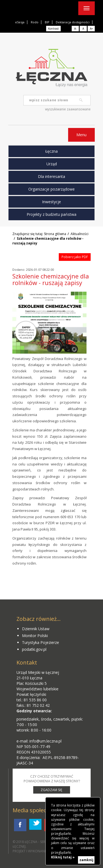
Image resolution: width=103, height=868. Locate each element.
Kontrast (53, 29)
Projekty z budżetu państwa (51, 214)
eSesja (20, 22)
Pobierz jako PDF (75, 257)
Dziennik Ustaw (36, 629)
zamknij (86, 860)
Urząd (52, 164)
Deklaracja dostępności (73, 22)
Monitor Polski (35, 636)
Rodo (35, 22)
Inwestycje (51, 202)
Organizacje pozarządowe (51, 189)
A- (75, 29)
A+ (91, 29)
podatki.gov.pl (34, 649)
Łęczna (51, 151)
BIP (47, 22)
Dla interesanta (51, 176)
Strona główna (55, 234)
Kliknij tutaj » (63, 857)
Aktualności (80, 234)
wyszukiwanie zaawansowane (68, 109)
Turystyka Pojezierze (41, 642)
